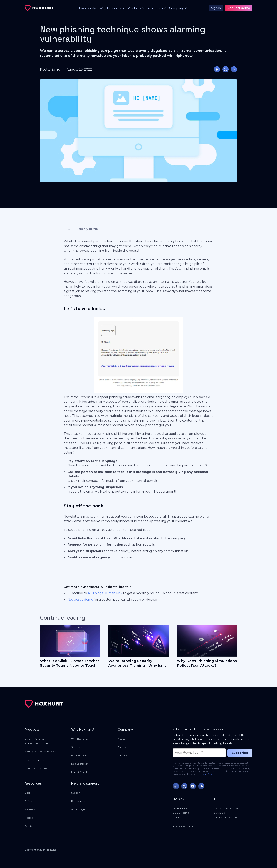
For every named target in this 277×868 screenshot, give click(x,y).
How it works (87, 8)
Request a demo (80, 600)
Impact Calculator (81, 772)
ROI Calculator (79, 755)
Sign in (216, 8)
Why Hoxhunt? (80, 739)
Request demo (239, 8)
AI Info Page (78, 809)
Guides (28, 801)
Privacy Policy (206, 774)
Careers (122, 747)
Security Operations (36, 768)
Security (76, 747)
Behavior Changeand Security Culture (36, 741)
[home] (39, 8)
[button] (111, 8)
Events (28, 826)
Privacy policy (79, 801)
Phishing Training (35, 760)
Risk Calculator (80, 764)
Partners (123, 755)
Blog (27, 793)
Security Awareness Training (40, 751)
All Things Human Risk (105, 593)
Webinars (30, 809)
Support (76, 793)
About (121, 739)
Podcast (29, 818)
